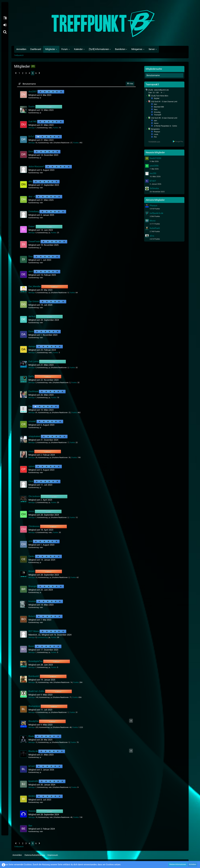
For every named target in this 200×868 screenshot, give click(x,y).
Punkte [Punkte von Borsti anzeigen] (53, 652)
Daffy (31, 376)
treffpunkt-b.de (156, 213)
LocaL (156, 134)
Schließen (192, 864)
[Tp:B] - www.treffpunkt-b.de (159, 90)
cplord (32, 466)
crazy (31, 451)
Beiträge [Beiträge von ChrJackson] (32, 503)
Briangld (33, 586)
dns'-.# (32, 196)
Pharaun (157, 132)
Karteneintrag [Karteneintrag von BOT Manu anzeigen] (42, 637)
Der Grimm (34, 301)
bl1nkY (32, 766)
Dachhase (33, 391)
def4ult (32, 316)
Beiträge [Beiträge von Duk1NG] (32, 128)
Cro (30, 406)
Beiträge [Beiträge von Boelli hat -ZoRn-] (32, 697)
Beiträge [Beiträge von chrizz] (32, 517)
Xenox (156, 123)
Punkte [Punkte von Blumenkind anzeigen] (72, 712)
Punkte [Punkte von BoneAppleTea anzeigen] (53, 667)
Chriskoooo (34, 526)
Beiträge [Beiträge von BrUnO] (32, 577)
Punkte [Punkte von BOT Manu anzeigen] (53, 637)
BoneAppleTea (36, 661)
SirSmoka (154, 188)
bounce (32, 601)
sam (155, 121)
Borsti (31, 646)
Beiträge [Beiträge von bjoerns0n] (32, 787)
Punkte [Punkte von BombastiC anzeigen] (76, 682)
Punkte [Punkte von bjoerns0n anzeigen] (74, 787)
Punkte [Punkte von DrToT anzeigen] (76, 143)
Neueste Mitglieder (155, 152)
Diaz (31, 256)
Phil (155, 137)
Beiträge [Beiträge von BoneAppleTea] (32, 667)
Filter (130, 84)
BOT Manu (34, 631)
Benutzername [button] (29, 84)
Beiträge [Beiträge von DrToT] (32, 143)
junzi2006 (154, 166)
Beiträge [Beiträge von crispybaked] (32, 443)
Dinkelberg (34, 211)
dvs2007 (33, 92)
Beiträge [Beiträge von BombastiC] (32, 682)
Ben (30, 826)
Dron (31, 152)
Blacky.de (33, 751)
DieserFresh (34, 241)
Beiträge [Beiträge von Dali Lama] (32, 368)
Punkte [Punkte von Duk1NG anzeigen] (55, 128)
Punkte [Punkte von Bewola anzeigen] (76, 817)
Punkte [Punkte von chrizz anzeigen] (72, 517)
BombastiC (34, 676)
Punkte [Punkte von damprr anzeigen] (55, 353)
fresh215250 (155, 158)
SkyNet (157, 98)
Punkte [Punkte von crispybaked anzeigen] (72, 443)
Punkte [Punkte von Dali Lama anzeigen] (72, 368)
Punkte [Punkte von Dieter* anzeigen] (53, 233)
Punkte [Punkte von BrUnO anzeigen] (73, 577)
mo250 (153, 173)
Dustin (32, 107)
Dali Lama (34, 361)
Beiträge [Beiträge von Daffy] (32, 383)
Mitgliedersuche (154, 69)
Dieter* (32, 226)
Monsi (153, 221)
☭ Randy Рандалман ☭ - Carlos (165, 126)
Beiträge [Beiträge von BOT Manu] (32, 637)
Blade (31, 736)
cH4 (30, 541)
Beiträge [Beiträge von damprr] (32, 353)
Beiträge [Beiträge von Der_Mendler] (32, 293)
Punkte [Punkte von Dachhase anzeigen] (53, 398)
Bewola (32, 811)
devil (31, 271)
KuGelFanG (155, 228)
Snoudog (157, 112)
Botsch (32, 616)
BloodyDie (33, 721)
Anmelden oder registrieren (5, 25)
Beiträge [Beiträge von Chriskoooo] (32, 532)
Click (31, 481)
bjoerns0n (33, 781)
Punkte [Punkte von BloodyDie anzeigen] (75, 727)
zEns (152, 236)
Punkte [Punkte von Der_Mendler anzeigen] (72, 293)
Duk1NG (33, 122)
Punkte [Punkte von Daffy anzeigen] (74, 383)
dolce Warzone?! (37, 167)
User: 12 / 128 (153, 93)
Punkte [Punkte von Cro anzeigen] (74, 413)
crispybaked (34, 436)
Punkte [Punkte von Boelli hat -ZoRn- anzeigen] (75, 697)
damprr (32, 346)
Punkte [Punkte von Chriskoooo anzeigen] (55, 532)
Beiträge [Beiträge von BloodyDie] (32, 727)
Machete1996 (159, 107)
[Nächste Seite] (39, 73)
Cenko (32, 556)
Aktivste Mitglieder (155, 200)
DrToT (32, 137)
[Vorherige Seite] (16, 73)
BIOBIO (32, 796)
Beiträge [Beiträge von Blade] (32, 742)
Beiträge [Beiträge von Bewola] (32, 817)
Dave (31, 331)
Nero (156, 110)
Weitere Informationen (178, 864)
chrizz (31, 511)
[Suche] (5, 32)
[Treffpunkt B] (100, 24)
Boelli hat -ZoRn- (37, 691)
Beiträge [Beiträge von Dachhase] (32, 398)
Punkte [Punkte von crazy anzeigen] (74, 458)
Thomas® (157, 115)
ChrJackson (34, 496)
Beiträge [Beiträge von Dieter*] (32, 233)
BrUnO (32, 571)
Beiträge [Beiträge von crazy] (32, 458)
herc (155, 104)
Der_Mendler (35, 286)
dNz (30, 181)
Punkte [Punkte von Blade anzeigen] (73, 742)
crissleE (32, 421)
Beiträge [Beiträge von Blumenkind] (32, 712)
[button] (5, 18)
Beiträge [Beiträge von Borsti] (32, 652)
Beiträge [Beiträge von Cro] (32, 413)
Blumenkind (34, 706)
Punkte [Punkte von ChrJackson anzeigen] (53, 503)
